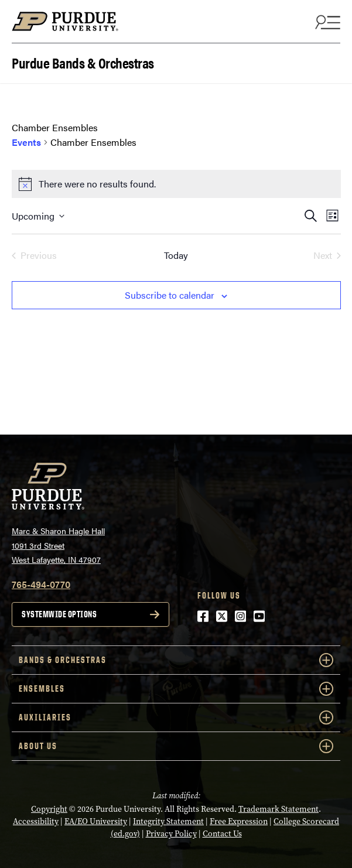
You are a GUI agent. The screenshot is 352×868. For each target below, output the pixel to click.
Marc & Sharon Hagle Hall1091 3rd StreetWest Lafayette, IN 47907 (58, 545)
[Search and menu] (326, 22)
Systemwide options (59, 614)
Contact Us (222, 834)
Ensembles (176, 689)
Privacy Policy (171, 834)
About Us (176, 746)
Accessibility (36, 821)
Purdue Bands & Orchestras (83, 62)
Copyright (49, 809)
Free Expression (239, 821)
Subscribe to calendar (170, 295)
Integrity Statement (168, 821)
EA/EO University (96, 821)
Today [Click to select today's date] (176, 255)
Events (26, 142)
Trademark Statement (278, 809)
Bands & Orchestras (176, 660)
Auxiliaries (176, 717)
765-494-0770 (41, 584)
